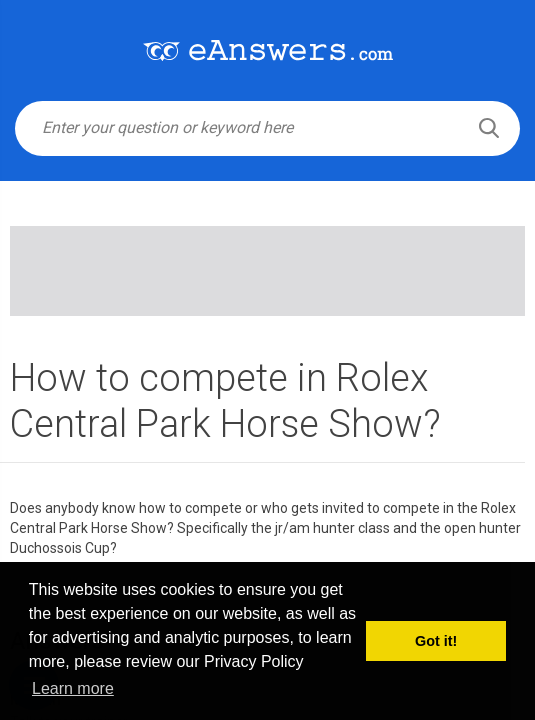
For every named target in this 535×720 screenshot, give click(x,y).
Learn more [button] (73, 688)
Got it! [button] (436, 641)
